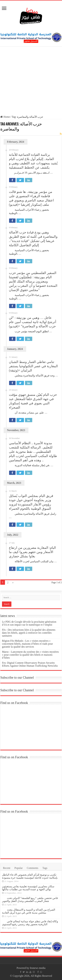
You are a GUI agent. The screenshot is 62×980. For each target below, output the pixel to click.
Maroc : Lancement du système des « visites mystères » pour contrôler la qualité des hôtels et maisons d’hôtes (30, 655)
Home (5, 117)
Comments (32, 868)
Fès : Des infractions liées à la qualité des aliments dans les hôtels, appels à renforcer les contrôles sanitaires (29, 633)
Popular (19, 868)
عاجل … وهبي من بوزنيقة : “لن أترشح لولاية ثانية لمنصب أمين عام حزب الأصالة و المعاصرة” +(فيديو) (33, 322)
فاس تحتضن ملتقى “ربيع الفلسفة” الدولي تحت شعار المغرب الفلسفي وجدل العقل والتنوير (30, 899)
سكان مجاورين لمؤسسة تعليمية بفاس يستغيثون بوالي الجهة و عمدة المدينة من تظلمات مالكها (28, 888)
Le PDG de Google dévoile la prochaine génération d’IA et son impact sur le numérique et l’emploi (29, 623)
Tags (45, 868)
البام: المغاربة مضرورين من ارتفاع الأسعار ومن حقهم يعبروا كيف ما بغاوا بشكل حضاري (32, 552)
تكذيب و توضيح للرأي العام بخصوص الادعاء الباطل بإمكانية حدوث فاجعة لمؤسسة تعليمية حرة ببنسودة (30, 876)
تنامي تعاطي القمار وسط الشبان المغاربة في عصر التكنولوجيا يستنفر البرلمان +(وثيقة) (33, 366)
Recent (7, 868)
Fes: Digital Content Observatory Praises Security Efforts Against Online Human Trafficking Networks (30, 664)
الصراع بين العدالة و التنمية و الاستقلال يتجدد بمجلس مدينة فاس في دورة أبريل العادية (29, 911)
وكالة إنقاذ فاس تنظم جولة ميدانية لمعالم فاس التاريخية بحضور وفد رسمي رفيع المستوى (30, 923)
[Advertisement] (31, 81)
